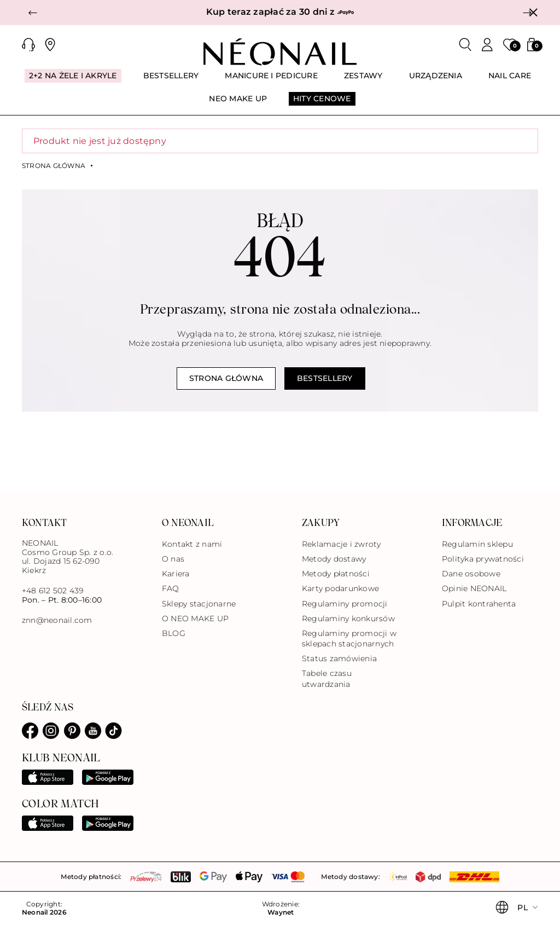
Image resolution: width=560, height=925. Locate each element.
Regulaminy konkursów (348, 618)
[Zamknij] (533, 13)
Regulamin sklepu (477, 544)
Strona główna (54, 166)
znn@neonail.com (57, 620)
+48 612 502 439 (53, 591)
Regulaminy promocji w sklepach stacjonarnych (349, 638)
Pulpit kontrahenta (479, 604)
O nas (173, 559)
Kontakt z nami (192, 544)
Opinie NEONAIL (474, 588)
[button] (33, 13)
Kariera (176, 574)
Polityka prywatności (483, 559)
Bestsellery (325, 378)
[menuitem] (73, 80)
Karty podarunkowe (340, 588)
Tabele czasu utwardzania (327, 678)
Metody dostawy (334, 559)
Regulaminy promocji (345, 604)
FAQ (171, 588)
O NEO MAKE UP (195, 618)
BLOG (174, 633)
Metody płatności (336, 574)
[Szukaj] (465, 45)
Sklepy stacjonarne (199, 604)
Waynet (281, 912)
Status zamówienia (339, 658)
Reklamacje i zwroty (342, 544)
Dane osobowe (471, 574)
